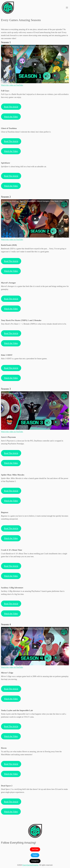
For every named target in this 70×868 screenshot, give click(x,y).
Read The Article (11, 107)
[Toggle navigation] (67, 8)
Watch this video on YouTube (12, 85)
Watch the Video (11, 117)
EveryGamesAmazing (30, 865)
